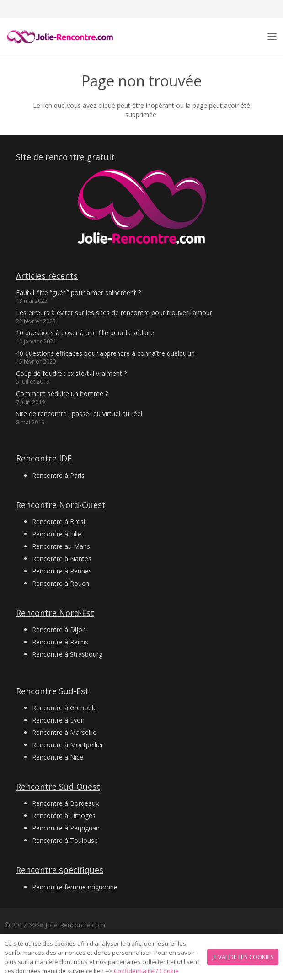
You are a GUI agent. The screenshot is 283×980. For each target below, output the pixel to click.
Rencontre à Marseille (64, 732)
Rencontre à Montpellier (68, 745)
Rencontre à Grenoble (64, 708)
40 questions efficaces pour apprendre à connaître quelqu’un (105, 353)
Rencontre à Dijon (59, 629)
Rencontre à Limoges (64, 816)
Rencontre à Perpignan (66, 828)
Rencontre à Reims (60, 642)
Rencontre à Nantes (62, 559)
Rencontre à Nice (58, 757)
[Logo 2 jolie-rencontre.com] (61, 37)
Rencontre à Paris (58, 475)
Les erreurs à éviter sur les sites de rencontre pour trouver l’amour (114, 313)
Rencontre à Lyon (58, 720)
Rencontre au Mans (61, 546)
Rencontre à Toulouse (65, 840)
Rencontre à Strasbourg (67, 654)
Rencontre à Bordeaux (65, 803)
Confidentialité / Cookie (146, 971)
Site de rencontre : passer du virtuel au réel (79, 414)
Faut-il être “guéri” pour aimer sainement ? (78, 292)
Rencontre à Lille (57, 534)
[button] (272, 37)
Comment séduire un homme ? (62, 394)
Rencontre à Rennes (62, 571)
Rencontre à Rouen (61, 583)
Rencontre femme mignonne (75, 887)
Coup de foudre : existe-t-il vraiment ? (71, 373)
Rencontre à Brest (59, 522)
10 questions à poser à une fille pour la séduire (85, 333)
